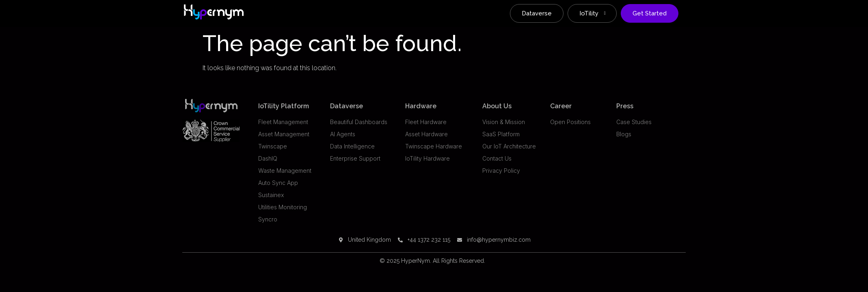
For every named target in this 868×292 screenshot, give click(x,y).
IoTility (593, 13)
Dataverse (537, 13)
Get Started (650, 13)
